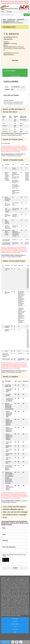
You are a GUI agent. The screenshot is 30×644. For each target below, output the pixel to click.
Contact (15, 627)
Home (3, 12)
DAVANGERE (21, 19)
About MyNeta (15, 619)
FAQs (15, 632)
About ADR (15, 621)
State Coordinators (15, 624)
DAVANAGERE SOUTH (9, 21)
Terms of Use (15, 629)
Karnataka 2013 (11, 19)
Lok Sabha (9, 12)
